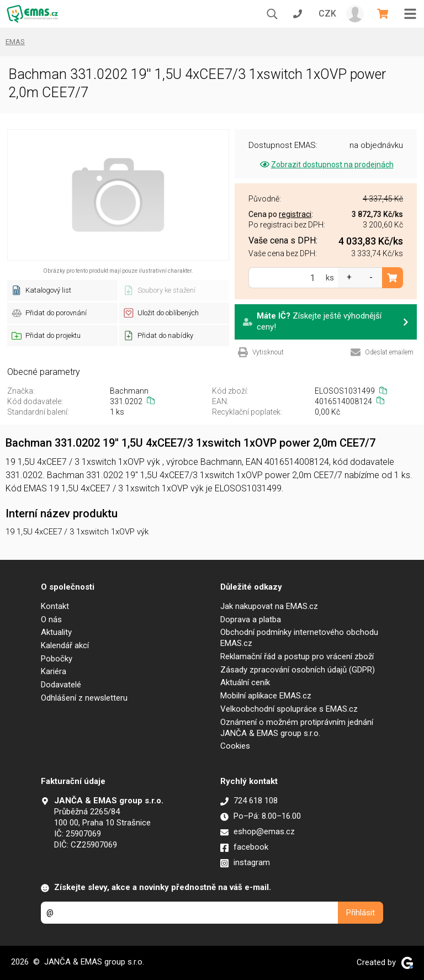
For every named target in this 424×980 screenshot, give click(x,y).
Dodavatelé (61, 685)
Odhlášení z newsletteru (84, 698)
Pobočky (57, 659)
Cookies (235, 746)
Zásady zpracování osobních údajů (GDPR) (298, 670)
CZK (327, 14)
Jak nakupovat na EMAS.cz (269, 606)
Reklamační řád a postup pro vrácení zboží (297, 656)
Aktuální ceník (245, 682)
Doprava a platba (251, 619)
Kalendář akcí (65, 645)
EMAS (15, 42)
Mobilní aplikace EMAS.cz (266, 696)
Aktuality (56, 632)
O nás (51, 619)
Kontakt (55, 606)
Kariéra (54, 671)
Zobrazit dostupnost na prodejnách (326, 165)
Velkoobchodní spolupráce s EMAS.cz (289, 709)
